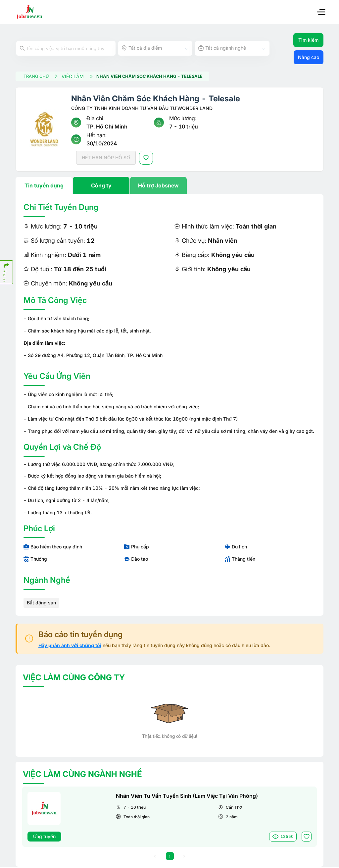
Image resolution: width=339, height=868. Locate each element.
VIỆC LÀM (83, 77)
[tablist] (169, 186)
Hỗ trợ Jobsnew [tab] (158, 186)
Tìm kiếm (308, 40)
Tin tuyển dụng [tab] (44, 186)
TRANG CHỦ (44, 77)
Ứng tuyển (44, 837)
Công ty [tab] (101, 186)
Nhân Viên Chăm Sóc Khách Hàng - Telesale (160, 77)
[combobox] (155, 48)
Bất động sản (41, 604)
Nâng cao (309, 57)
